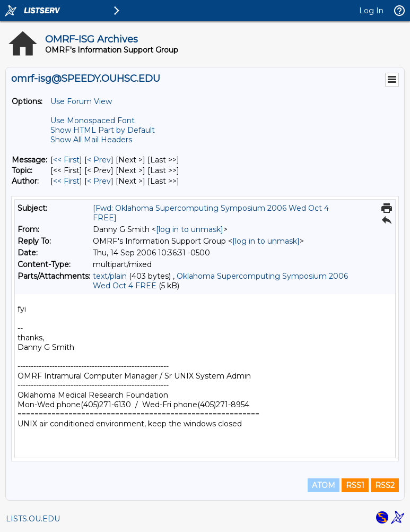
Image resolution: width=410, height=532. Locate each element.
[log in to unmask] (190, 229)
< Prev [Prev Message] (99, 160)
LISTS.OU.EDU (33, 519)
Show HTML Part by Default (103, 130)
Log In (371, 11)
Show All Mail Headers (91, 140)
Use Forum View (81, 101)
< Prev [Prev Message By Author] (99, 181)
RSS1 (355, 485)
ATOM (324, 485)
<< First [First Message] (66, 160)
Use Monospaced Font (93, 121)
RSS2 (385, 485)
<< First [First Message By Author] (66, 181)
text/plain (110, 276)
